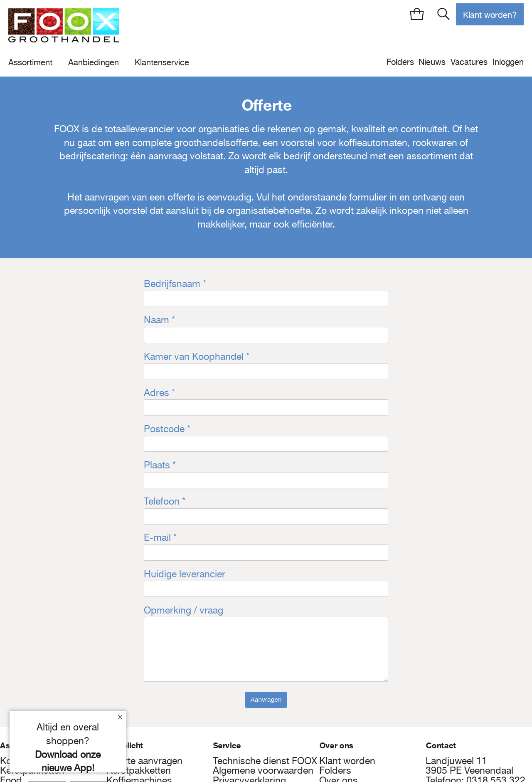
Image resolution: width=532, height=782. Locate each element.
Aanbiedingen (94, 62)
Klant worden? (490, 15)
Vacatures (469, 62)
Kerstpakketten (139, 770)
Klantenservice (162, 62)
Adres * (159, 393)
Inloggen (508, 62)
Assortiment (30, 62)
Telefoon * (165, 501)
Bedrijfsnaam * (175, 284)
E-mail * (160, 537)
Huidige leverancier (185, 574)
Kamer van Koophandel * (197, 356)
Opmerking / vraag (183, 610)
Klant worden (347, 761)
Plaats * (160, 465)
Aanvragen (266, 699)
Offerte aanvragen (144, 761)
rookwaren (435, 143)
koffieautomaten (373, 143)
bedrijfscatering (92, 156)
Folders (400, 62)
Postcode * (167, 429)
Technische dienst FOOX (265, 761)
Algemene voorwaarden (263, 770)
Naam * (159, 320)
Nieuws (432, 62)
